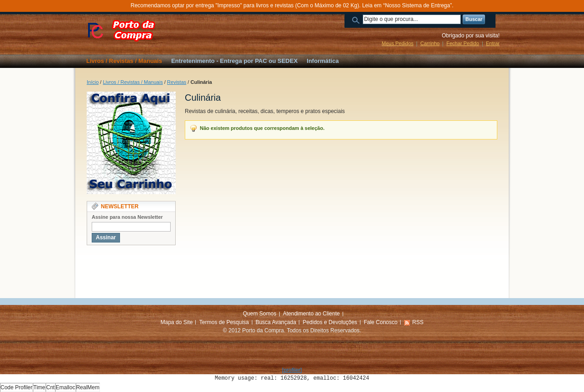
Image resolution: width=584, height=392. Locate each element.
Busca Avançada (276, 322)
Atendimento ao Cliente (311, 314)
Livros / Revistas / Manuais (133, 82)
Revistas (177, 82)
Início (93, 82)
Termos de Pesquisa (224, 322)
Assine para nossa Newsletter (127, 217)
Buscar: (357, 19)
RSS (418, 322)
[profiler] (292, 370)
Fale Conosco (381, 322)
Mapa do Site (177, 322)
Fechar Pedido (463, 43)
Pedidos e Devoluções (330, 322)
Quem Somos (259, 314)
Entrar (493, 43)
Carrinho (430, 43)
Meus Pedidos (398, 43)
